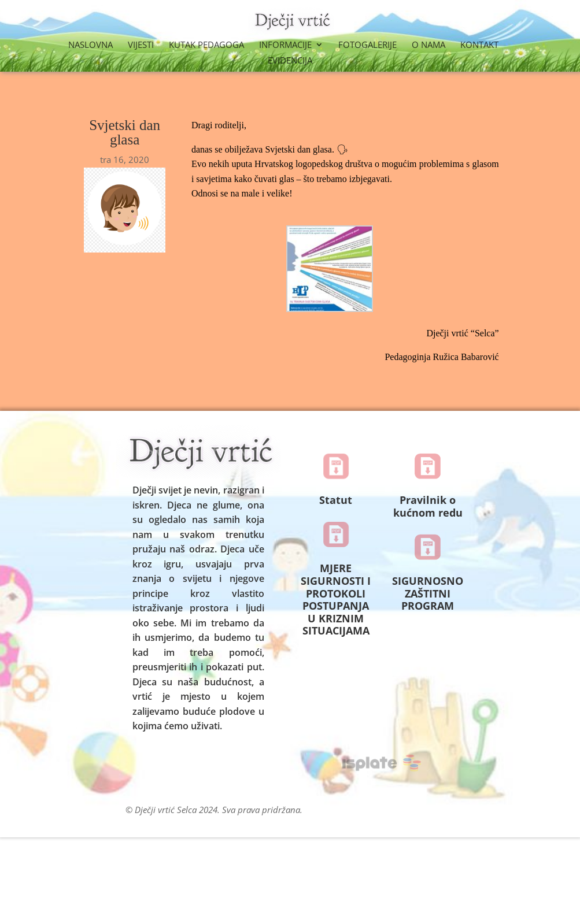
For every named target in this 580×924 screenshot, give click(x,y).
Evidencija (290, 61)
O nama (428, 45)
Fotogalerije (367, 45)
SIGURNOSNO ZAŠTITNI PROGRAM (428, 593)
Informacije (285, 45)
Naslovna (90, 45)
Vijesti (141, 45)
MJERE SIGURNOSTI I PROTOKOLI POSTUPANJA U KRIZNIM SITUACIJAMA (336, 599)
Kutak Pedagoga (206, 45)
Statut (336, 500)
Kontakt (479, 45)
